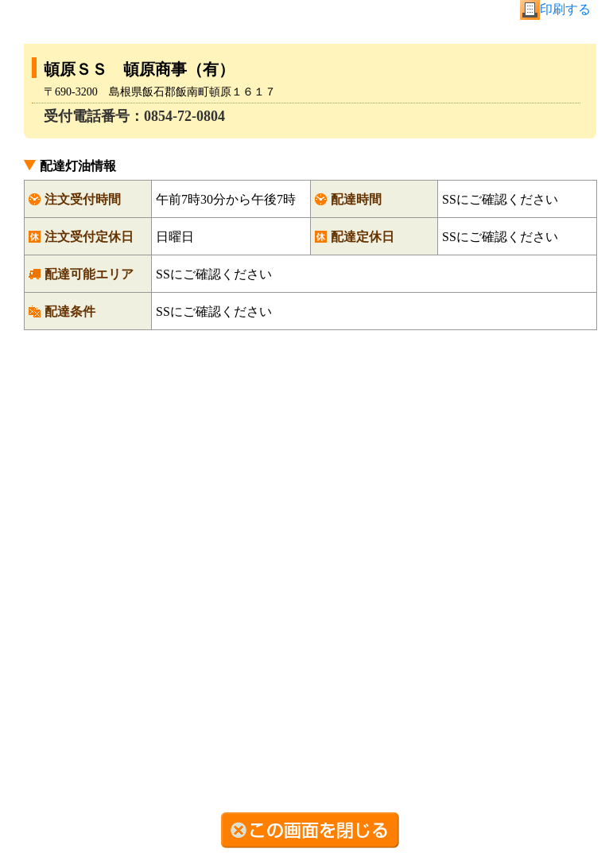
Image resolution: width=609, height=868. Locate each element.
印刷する (565, 9)
